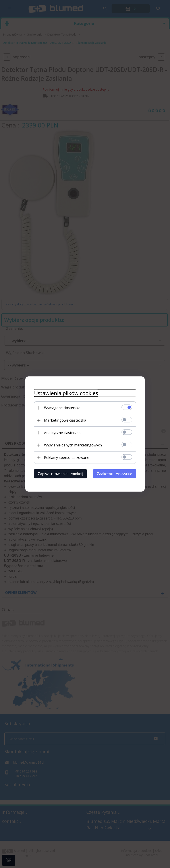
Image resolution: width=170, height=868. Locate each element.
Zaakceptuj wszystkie (115, 474)
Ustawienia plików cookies (66, 393)
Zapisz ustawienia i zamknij (60, 474)
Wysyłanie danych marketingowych (73, 445)
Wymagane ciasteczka (62, 408)
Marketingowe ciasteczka (65, 420)
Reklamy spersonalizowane (67, 458)
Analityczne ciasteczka (62, 433)
